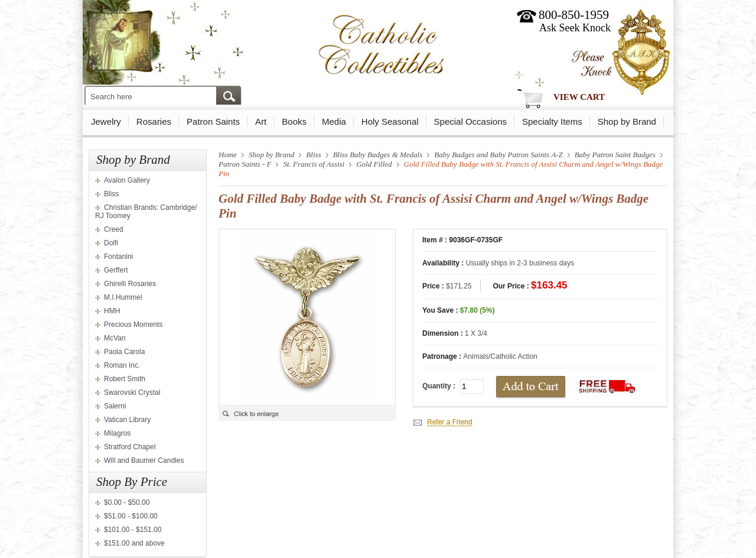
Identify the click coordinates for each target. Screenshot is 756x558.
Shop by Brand (627, 121)
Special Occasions (470, 121)
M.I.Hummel (123, 297)
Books (294, 121)
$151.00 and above (134, 543)
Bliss (111, 194)
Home (228, 155)
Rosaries (154, 121)
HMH (112, 311)
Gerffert (116, 270)
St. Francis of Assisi (314, 164)
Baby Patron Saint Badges (615, 155)
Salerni (115, 406)
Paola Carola (124, 352)
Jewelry (106, 121)
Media (334, 121)
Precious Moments (133, 325)
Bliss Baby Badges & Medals (378, 155)
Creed (114, 229)
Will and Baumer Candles (144, 460)
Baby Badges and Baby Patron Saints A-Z (498, 155)
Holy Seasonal (390, 121)
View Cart (579, 97)
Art (261, 121)
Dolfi (111, 243)
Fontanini (118, 257)
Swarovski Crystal (132, 392)
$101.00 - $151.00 (133, 530)
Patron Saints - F (245, 164)
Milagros (117, 433)
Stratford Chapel (130, 447)
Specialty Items (552, 121)
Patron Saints (213, 121)
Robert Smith (125, 379)
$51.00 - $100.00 (131, 516)
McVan (115, 338)
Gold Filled (374, 164)
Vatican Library (127, 420)
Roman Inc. (122, 365)
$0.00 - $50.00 (127, 502)
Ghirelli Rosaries (130, 284)
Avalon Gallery (127, 180)
